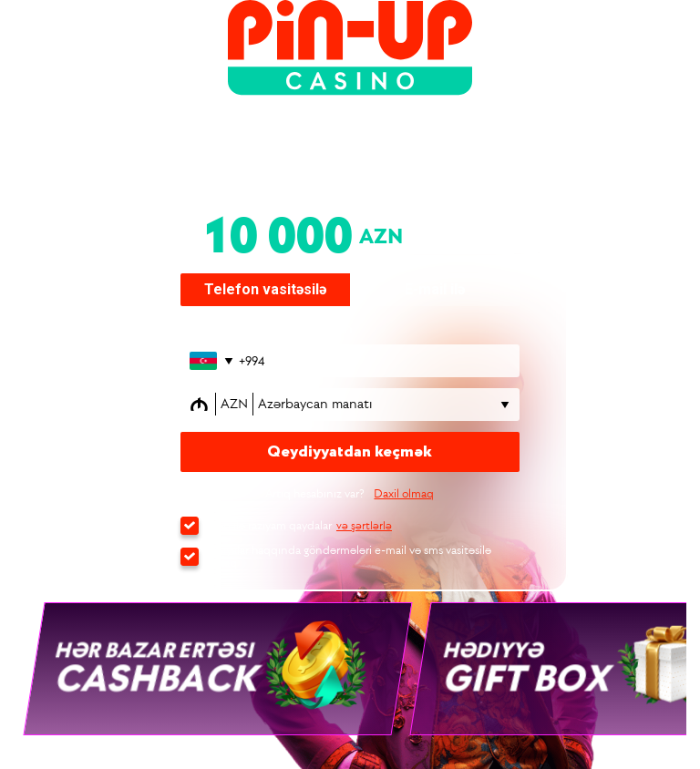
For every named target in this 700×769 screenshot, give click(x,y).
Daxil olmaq (404, 493)
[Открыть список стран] (210, 361)
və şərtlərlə (364, 526)
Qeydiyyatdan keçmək (350, 452)
